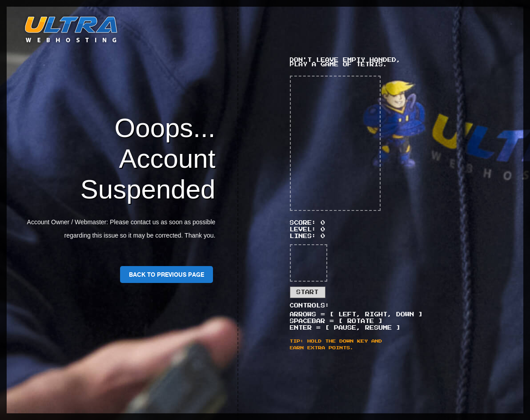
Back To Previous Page (167, 275)
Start (308, 292)
